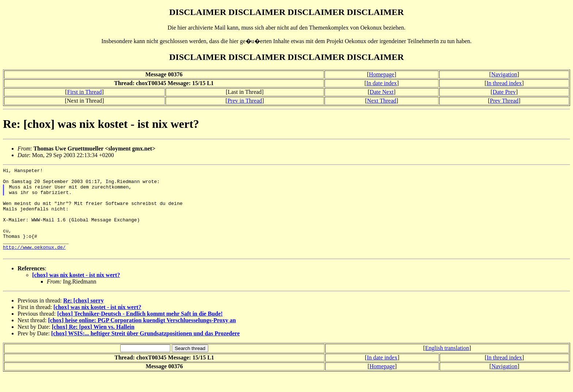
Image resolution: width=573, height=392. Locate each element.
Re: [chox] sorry (84, 318)
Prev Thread (504, 101)
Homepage (382, 74)
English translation (447, 366)
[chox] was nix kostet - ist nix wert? (76, 292)
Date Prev (504, 92)
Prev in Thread (245, 101)
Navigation (504, 74)
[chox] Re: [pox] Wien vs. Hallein (93, 344)
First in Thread (85, 92)
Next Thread (382, 101)
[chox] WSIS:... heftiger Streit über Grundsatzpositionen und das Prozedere (145, 351)
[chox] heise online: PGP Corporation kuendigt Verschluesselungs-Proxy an (142, 338)
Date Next (382, 92)
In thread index (504, 83)
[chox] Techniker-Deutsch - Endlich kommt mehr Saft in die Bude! (140, 331)
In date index (382, 83)
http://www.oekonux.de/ (34, 263)
